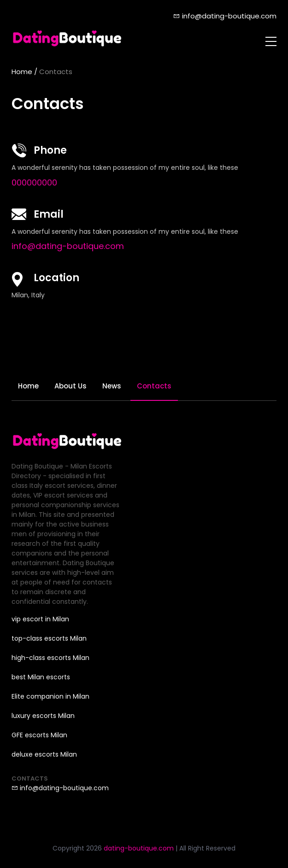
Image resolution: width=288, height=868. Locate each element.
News (112, 386)
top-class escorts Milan (49, 638)
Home (22, 72)
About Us (71, 386)
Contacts (154, 386)
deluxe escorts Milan (44, 754)
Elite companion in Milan (50, 696)
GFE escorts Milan (39, 735)
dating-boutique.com (139, 848)
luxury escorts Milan (43, 716)
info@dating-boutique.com (225, 16)
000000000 (34, 182)
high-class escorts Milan (50, 658)
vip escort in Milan (40, 619)
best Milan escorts (41, 677)
